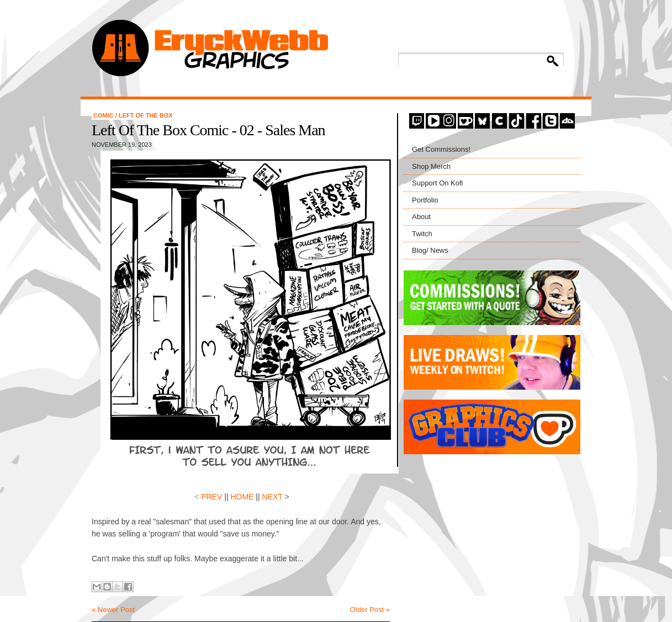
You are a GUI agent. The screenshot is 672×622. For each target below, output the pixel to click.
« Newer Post (113, 610)
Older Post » (370, 610)
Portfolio (425, 200)
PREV (211, 497)
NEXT (272, 497)
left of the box (146, 115)
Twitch (422, 234)
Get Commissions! (441, 149)
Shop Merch (431, 166)
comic (104, 115)
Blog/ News (430, 250)
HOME (241, 497)
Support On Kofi (438, 183)
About (421, 217)
